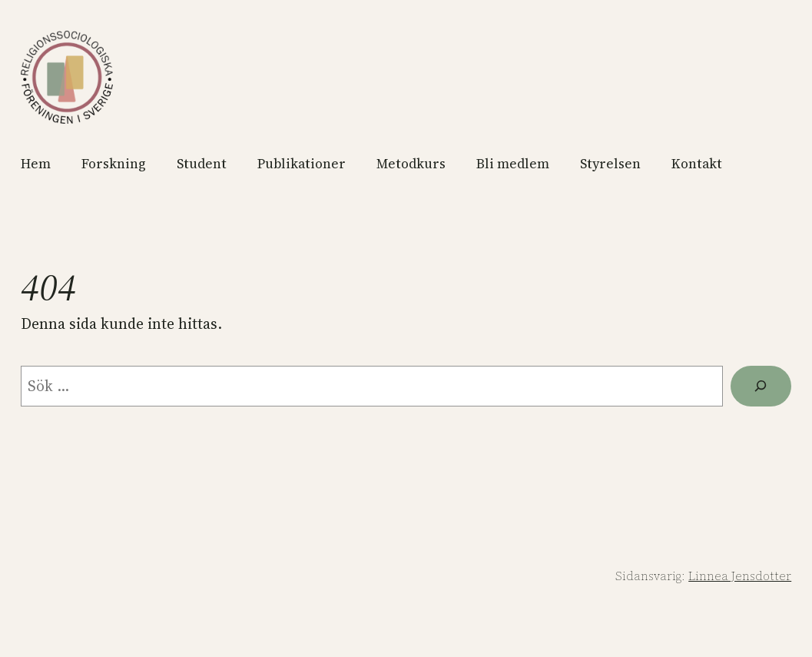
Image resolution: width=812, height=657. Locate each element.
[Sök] (761, 387)
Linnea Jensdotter (740, 576)
